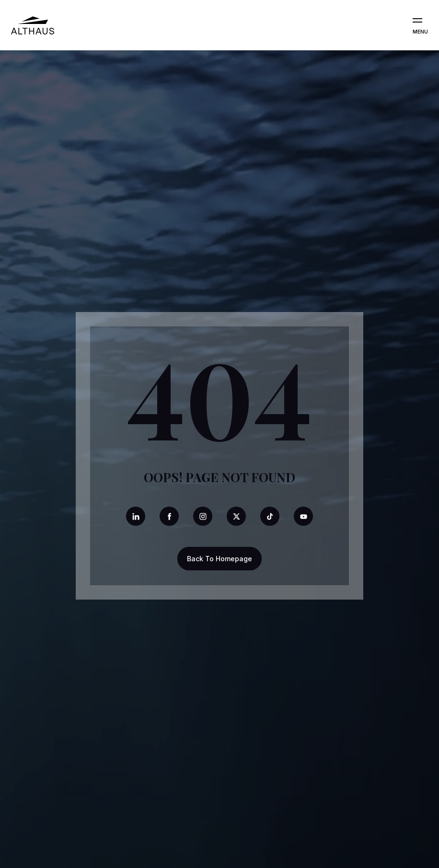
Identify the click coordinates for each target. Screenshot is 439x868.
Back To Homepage (219, 559)
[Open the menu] (417, 21)
